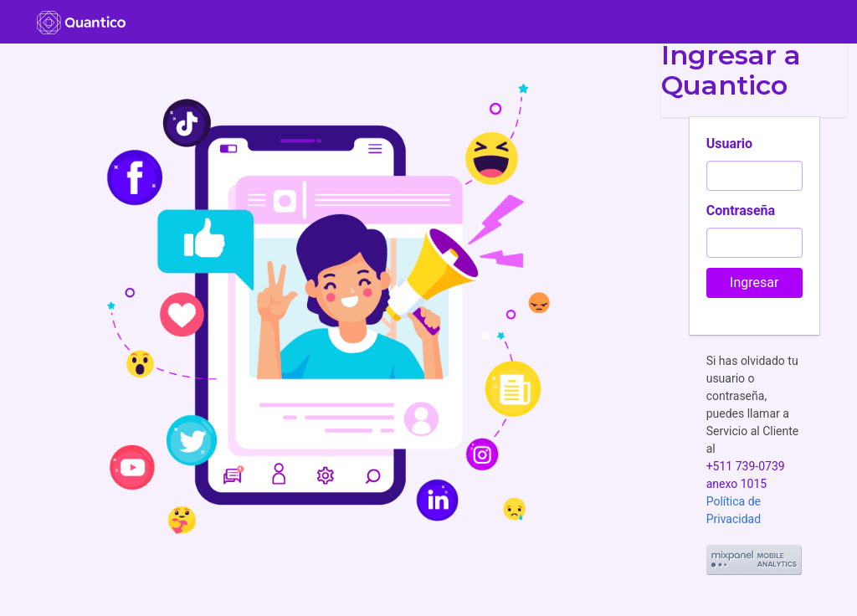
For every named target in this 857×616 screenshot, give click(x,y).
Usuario (729, 144)
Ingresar (754, 282)
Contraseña (741, 210)
